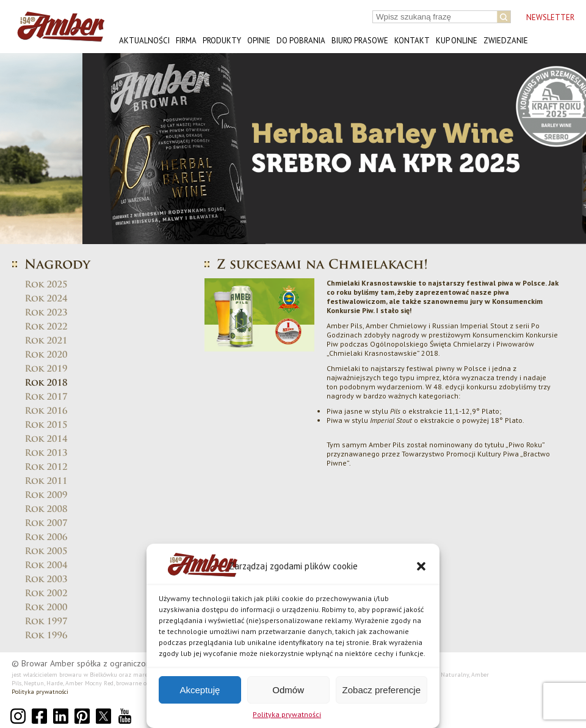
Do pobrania (301, 41)
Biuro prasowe (360, 41)
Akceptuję (200, 690)
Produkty (222, 41)
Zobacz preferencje (382, 690)
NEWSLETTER (550, 17)
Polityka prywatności (287, 714)
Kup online (457, 41)
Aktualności (144, 41)
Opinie (259, 41)
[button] (421, 566)
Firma (186, 41)
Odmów (288, 690)
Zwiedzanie (506, 41)
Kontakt (412, 41)
